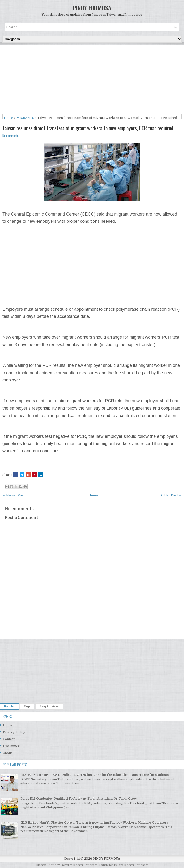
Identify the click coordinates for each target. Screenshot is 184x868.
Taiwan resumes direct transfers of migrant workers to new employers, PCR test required (88, 128)
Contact (9, 739)
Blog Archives (49, 706)
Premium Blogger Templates (79, 865)
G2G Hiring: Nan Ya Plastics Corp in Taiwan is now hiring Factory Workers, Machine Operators (94, 822)
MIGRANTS (25, 118)
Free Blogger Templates (133, 865)
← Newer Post (14, 495)
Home (9, 118)
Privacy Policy (14, 732)
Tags (27, 706)
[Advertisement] (92, 81)
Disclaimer (11, 746)
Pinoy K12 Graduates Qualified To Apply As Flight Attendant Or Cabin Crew (79, 799)
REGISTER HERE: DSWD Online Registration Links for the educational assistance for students (95, 775)
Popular (9, 706)
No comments (11, 136)
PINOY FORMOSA (92, 8)
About (7, 753)
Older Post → (171, 495)
